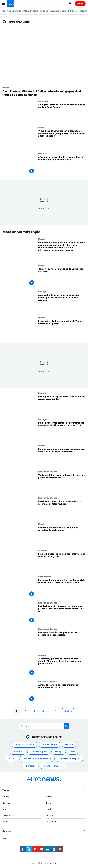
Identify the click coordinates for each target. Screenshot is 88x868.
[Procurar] (44, 726)
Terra (48, 803)
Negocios (43, 101)
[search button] (67, 726)
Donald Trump (31, 11)
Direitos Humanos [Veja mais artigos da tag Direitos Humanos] (53, 766)
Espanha (55, 11)
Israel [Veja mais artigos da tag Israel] (12, 759)
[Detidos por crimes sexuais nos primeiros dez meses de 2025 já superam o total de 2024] (62, 431)
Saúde (49, 809)
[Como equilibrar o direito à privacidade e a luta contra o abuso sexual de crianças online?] (62, 588)
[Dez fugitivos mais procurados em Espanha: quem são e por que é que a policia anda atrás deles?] (62, 405)
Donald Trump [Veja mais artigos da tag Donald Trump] (50, 744)
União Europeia (70, 11)
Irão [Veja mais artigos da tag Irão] (73, 752)
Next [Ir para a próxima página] (67, 711)
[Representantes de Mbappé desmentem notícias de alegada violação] (62, 641)
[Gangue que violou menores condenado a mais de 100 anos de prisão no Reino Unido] (62, 457)
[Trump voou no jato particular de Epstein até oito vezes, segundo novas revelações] (62, 277)
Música (44, 11)
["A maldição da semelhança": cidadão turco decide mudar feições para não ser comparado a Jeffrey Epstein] (62, 139)
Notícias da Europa (48, 472)
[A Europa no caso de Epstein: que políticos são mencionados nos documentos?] (62, 165)
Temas (6, 790)
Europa (6, 797)
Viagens (6, 815)
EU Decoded (44, 576)
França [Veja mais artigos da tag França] (59, 752)
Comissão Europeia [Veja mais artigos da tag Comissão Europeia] (69, 759)
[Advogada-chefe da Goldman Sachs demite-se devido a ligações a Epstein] (62, 113)
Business (7, 803)
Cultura (49, 815)
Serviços (7, 831)
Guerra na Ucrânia (12, 11)
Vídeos (6, 822)
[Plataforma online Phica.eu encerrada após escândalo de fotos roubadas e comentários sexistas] (62, 510)
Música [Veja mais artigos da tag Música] (69, 744)
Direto (80, 3)
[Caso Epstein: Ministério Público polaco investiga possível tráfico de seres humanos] (44, 93)
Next (5, 809)
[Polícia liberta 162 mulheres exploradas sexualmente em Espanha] (62, 536)
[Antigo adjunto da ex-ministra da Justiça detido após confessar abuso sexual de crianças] (62, 303)
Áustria (42, 655)
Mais (5, 838)
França (83, 11)
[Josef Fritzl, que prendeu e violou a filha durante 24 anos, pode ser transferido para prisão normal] (62, 667)
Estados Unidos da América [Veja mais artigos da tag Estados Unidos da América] (37, 759)
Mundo (6, 87)
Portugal (43, 291)
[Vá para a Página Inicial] (11, 4)
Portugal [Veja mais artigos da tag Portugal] (31, 766)
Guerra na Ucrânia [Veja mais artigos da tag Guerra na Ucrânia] (25, 744)
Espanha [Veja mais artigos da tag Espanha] (18, 752)
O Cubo (42, 154)
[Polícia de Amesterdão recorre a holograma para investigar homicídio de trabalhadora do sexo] (62, 615)
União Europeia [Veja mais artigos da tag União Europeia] (39, 752)
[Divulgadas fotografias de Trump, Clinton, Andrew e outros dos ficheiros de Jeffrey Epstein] (62, 330)
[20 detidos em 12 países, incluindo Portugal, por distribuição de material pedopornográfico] (62, 562)
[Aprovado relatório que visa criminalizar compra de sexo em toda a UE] (62, 693)
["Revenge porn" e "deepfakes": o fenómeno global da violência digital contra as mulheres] (62, 483)
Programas (51, 822)
